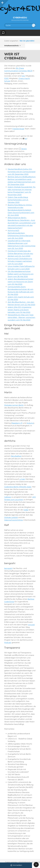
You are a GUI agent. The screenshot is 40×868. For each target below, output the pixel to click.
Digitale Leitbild (11, 517)
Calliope (8, 497)
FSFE (6, 78)
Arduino (30, 423)
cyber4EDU (20, 18)
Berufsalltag (16, 456)
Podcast (8, 643)
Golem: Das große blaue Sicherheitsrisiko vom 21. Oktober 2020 (18, 200)
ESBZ (26, 510)
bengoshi (8, 568)
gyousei (31, 625)
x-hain (22, 479)
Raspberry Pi (17, 423)
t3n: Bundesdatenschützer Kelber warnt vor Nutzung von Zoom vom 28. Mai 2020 (21, 274)
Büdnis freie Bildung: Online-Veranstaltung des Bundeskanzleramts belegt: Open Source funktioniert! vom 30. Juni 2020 (21, 210)
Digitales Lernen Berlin (14, 405)
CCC (23, 76)
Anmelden (16, 865)
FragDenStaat (18, 129)
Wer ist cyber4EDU (27, 41)
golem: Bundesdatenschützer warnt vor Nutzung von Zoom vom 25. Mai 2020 (20, 282)
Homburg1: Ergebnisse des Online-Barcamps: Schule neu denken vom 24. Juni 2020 (20, 253)
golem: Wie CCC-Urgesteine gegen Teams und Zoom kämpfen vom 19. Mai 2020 (20, 310)
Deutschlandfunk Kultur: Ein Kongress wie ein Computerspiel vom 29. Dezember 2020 (22, 172)
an (26, 139)
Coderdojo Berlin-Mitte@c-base (18, 487)
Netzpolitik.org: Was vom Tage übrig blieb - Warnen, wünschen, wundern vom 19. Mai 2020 (22, 317)
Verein (24, 149)
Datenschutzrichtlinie (14, 520)
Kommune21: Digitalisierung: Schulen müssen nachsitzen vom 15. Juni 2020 (20, 261)
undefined (34, 25)
